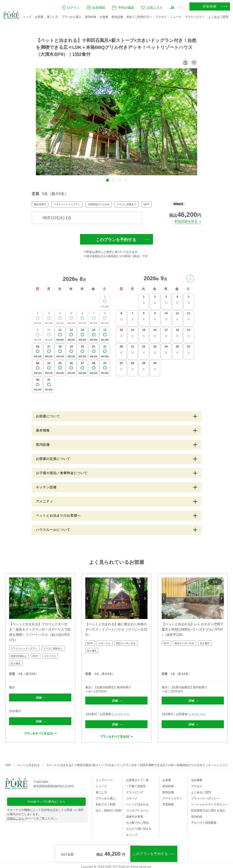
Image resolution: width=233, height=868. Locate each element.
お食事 (104, 17)
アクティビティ (195, 17)
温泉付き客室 (135, 817)
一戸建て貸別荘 (136, 786)
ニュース (176, 17)
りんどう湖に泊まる (139, 829)
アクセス (161, 17)
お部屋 (39, 17)
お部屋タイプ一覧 (137, 780)
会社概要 (197, 780)
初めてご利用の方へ (139, 17)
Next (69, 598)
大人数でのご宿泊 (137, 823)
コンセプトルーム (137, 810)
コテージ (132, 798)
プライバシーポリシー (205, 798)
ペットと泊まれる (28, 765)
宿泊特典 (91, 17)
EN (181, 7)
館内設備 (117, 17)
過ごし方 (52, 17)
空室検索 (168, 804)
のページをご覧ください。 (33, 818)
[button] (107, 180)
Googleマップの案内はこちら (46, 802)
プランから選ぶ (72, 17)
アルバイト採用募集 (204, 823)
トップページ (104, 780)
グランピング (135, 792)
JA (172, 7)
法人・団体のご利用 (108, 810)
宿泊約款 (197, 817)
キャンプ (132, 835)
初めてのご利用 (106, 804)
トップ (27, 17)
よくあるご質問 (218, 17)
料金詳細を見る (186, 221)
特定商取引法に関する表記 (208, 810)
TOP (8, 765)
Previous (11, 598)
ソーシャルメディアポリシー (209, 804)
